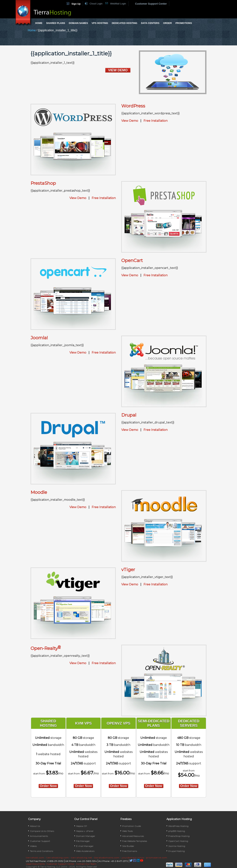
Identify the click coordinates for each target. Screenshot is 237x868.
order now (48, 786)
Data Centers (150, 23)
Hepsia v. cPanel (85, 831)
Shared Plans (56, 23)
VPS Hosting (100, 23)
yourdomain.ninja (133, 858)
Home (39, 23)
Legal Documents (35, 864)
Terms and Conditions (42, 851)
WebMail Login (118, 4)
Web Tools (127, 831)
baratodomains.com (107, 858)
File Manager (83, 841)
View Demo (130, 121)
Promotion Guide (132, 826)
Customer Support (40, 841)
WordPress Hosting (178, 826)
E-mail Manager (85, 846)
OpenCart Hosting (178, 841)
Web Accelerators (85, 851)
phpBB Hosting (177, 831)
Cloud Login (96, 4)
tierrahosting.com (58, 858)
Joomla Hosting (177, 846)
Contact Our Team (86, 864)
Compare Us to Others (42, 831)
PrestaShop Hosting (179, 836)
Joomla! (39, 338)
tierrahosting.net (82, 858)
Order (167, 23)
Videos (33, 846)
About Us (35, 826)
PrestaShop (43, 183)
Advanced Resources (133, 836)
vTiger (128, 570)
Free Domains (130, 851)
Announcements (39, 836)
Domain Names (78, 23)
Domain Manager (86, 836)
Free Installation (156, 121)
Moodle (39, 492)
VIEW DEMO (118, 70)
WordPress (133, 106)
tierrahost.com (35, 858)
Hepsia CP (82, 826)
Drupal (129, 415)
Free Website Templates (135, 841)
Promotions (184, 23)
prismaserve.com (157, 858)
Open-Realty (46, 648)
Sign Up (76, 4)
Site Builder (128, 846)
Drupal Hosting (177, 851)
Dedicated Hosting (125, 23)
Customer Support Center (151, 4)
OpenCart (132, 260)
